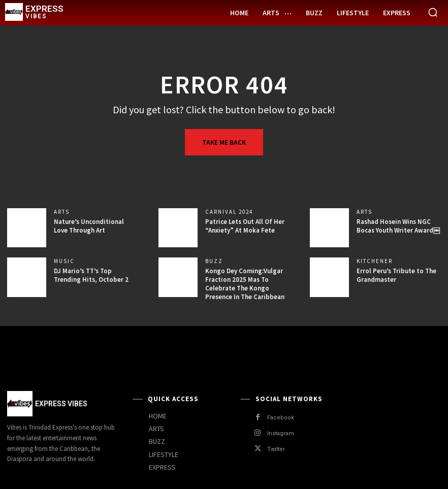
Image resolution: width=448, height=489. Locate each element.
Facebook (281, 418)
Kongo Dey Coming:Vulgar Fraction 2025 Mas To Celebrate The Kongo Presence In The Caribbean (245, 284)
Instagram (281, 433)
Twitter (276, 449)
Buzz (214, 261)
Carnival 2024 (229, 212)
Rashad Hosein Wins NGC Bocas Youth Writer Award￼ (398, 226)
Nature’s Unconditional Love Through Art (89, 226)
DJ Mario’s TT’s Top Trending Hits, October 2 (91, 275)
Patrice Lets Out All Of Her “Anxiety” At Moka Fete (245, 226)
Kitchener (375, 261)
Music (64, 261)
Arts (62, 212)
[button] (433, 12)
